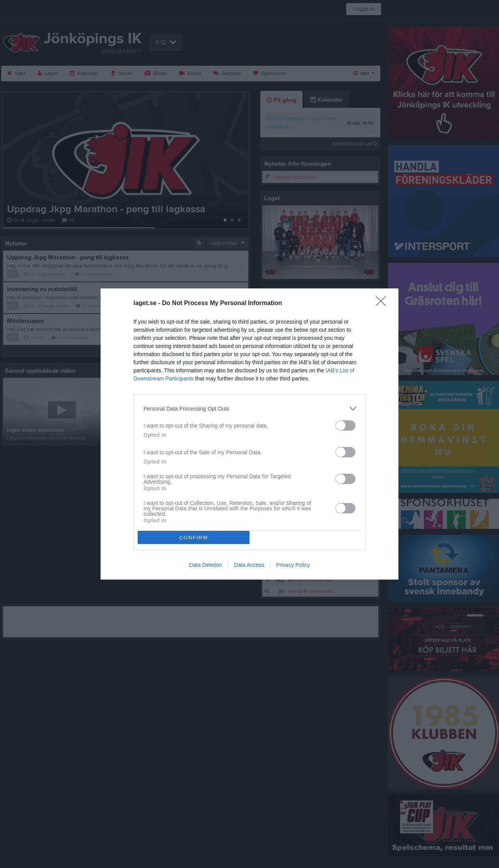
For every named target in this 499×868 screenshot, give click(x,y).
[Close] (383, 304)
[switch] (345, 425)
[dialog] (249, 434)
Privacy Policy (293, 565)
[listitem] (249, 408)
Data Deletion (206, 565)
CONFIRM (194, 538)
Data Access (249, 565)
